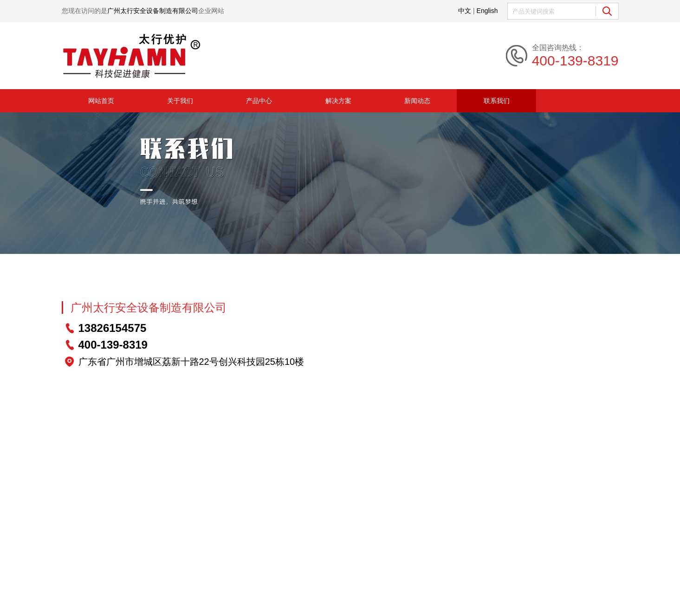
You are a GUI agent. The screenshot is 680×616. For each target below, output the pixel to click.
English (487, 11)
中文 (465, 11)
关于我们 (180, 101)
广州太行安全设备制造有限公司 (149, 308)
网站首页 (101, 101)
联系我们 (497, 101)
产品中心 (259, 101)
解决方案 (338, 101)
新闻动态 (417, 101)
